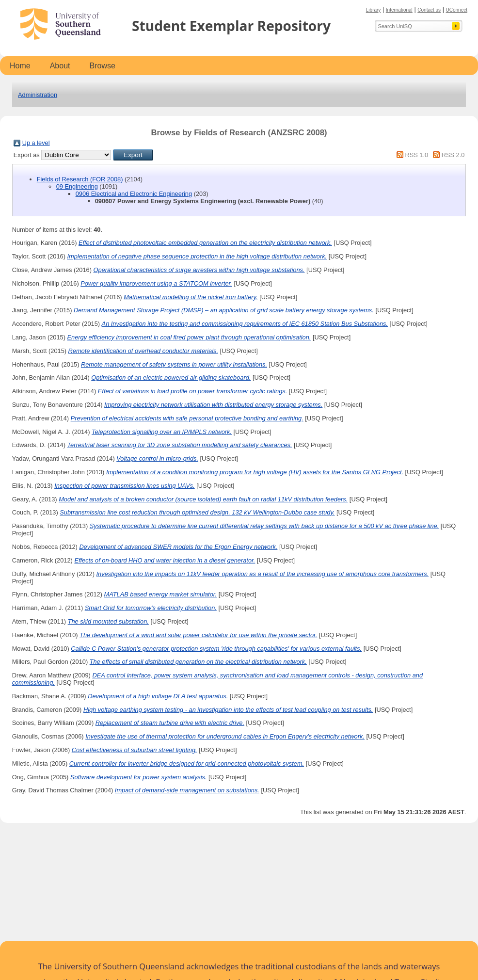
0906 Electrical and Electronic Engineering (134, 194)
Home (20, 66)
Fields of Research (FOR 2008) (80, 179)
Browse (103, 66)
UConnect (457, 10)
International (399, 10)
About (60, 66)
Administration (38, 95)
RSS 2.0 (453, 155)
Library (374, 10)
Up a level (36, 143)
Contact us (429, 10)
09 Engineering (77, 186)
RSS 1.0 (416, 155)
